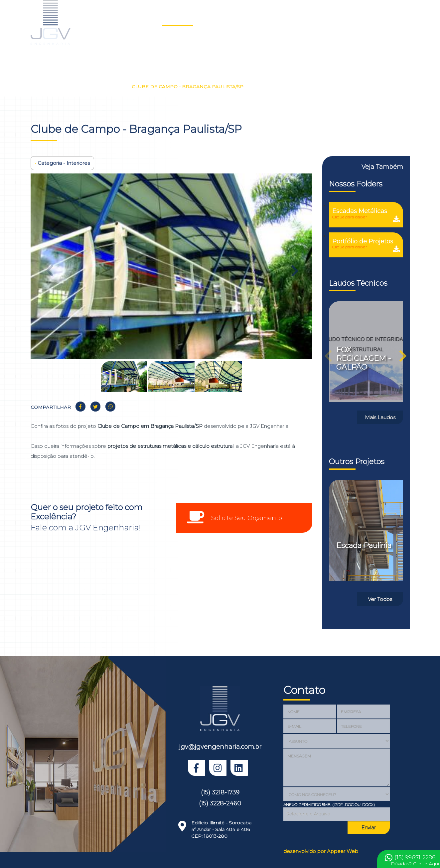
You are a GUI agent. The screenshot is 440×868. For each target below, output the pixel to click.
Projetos (178, 19)
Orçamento (365, 19)
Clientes (290, 19)
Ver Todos (380, 599)
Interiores (113, 87)
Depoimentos (325, 19)
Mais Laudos (380, 417)
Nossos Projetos (73, 87)
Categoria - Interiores (62, 163)
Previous (49, 267)
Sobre (233, 19)
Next (294, 267)
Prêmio (396, 19)
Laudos (207, 19)
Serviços (260, 19)
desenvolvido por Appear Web (321, 851)
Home (151, 19)
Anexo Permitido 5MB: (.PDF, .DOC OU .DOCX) (329, 805)
